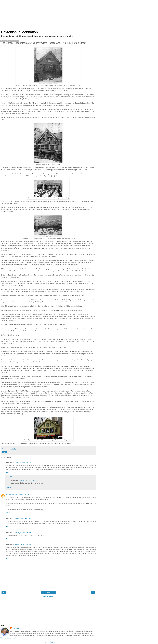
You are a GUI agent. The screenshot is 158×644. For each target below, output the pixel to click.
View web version (48, 596)
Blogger (52, 642)
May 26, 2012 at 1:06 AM (23, 463)
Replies (10, 477)
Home (48, 593)
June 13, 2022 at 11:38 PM (23, 519)
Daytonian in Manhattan (19, 32)
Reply (8, 472)
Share (4, 452)
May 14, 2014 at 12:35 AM (20, 495)
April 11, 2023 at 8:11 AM (23, 545)
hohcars (9, 495)
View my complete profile (9, 638)
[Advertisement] (48, 16)
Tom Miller (16, 628)
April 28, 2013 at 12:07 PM (28, 480)
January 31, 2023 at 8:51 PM (24, 533)
